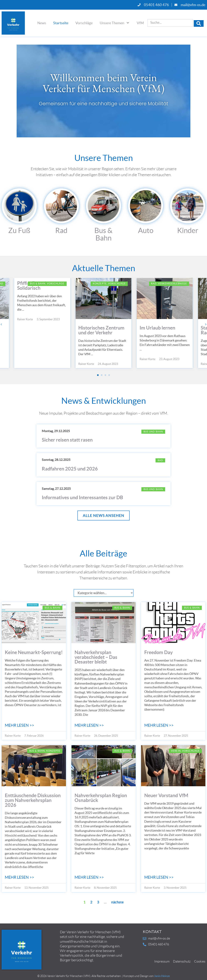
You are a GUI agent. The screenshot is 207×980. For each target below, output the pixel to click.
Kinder (188, 230)
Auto (146, 230)
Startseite (61, 23)
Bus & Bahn (103, 234)
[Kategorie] (104, 593)
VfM (140, 23)
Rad (61, 230)
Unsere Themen (115, 23)
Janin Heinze (162, 977)
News (42, 23)
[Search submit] (199, 23)
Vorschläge (84, 23)
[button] (2, 324)
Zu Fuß (19, 230)
